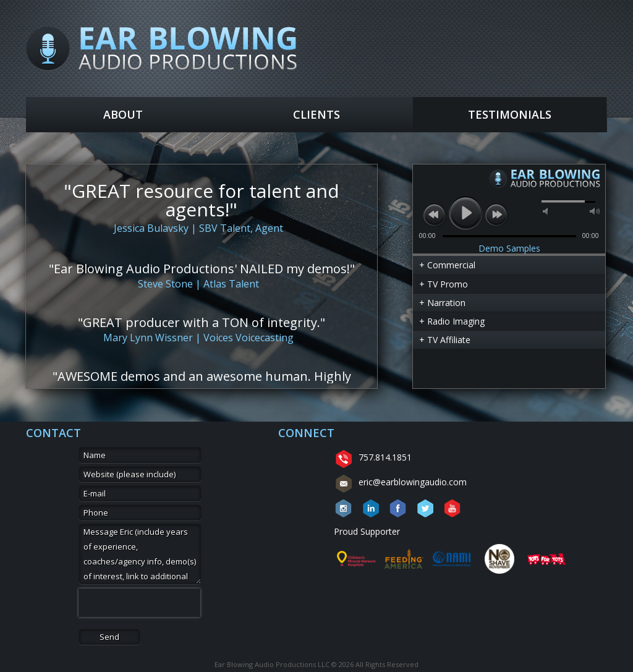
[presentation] (139, 603)
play (465, 213)
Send (109, 637)
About (123, 114)
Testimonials (510, 114)
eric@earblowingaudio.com (400, 482)
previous (435, 215)
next (496, 215)
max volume (595, 211)
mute (546, 211)
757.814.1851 (373, 457)
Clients (316, 114)
